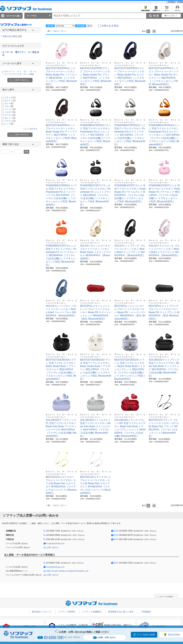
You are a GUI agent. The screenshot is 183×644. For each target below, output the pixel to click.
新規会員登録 (145, 10)
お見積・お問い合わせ (104, 638)
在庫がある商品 (12, 36)
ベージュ (10, 109)
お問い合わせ (52, 547)
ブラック (10, 98)
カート (167, 10)
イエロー (10, 112)
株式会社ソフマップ (42, 612)
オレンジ (10, 118)
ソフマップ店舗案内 (91, 612)
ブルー (9, 106)
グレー (9, 103)
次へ (63, 31)
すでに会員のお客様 (146, 635)
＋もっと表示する (30, 129)
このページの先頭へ (166, 597)
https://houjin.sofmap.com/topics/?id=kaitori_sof (67, 571)
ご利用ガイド (156, 10)
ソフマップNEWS (67, 612)
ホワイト (10, 100)
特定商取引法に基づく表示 (121, 612)
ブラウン (10, 121)
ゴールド (10, 115)
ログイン (177, 10)
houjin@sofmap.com (55, 543)
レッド (9, 124)
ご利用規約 (171, 2)
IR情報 (180, 2)
